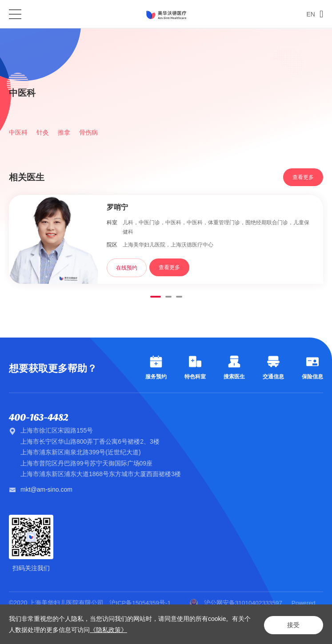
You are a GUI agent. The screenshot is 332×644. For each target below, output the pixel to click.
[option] (166, 57)
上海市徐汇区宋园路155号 (57, 431)
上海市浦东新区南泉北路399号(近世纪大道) (81, 453)
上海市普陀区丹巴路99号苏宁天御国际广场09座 (86, 463)
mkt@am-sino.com (46, 489)
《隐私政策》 (115, 630)
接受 (292, 624)
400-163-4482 (40, 418)
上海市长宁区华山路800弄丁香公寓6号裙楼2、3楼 (90, 441)
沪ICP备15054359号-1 (141, 603)
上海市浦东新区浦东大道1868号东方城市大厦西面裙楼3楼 (101, 474)
